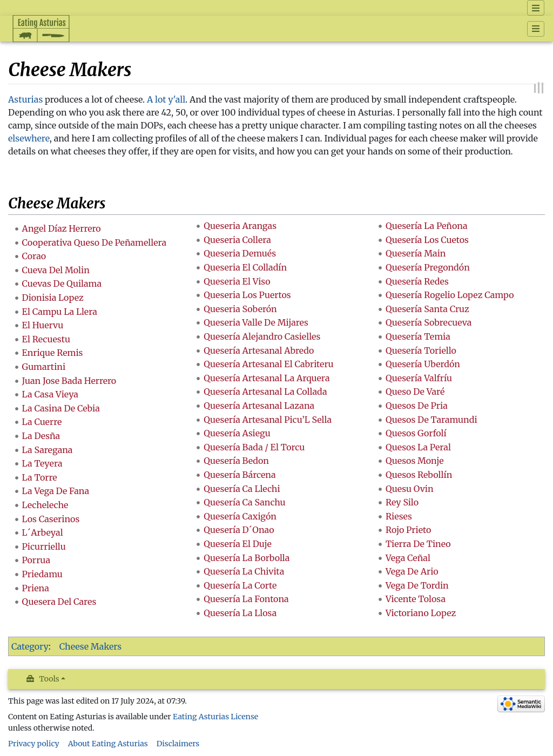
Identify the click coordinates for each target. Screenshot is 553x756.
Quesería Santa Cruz (427, 309)
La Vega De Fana (56, 491)
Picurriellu (44, 546)
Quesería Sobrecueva (429, 322)
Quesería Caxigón (240, 516)
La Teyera (42, 463)
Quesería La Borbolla (247, 558)
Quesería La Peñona (427, 226)
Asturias (25, 99)
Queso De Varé (415, 391)
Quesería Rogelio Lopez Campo (450, 295)
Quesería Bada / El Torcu (254, 447)
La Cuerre (42, 422)
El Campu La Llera (60, 312)
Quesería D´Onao (239, 530)
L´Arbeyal (43, 532)
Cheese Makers (91, 646)
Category (30, 646)
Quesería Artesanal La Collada (265, 391)
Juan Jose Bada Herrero (69, 381)
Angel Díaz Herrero (62, 228)
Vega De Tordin (417, 585)
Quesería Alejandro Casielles (262, 336)
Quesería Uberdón (423, 364)
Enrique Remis (53, 353)
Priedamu (42, 574)
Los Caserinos (51, 519)
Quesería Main (416, 253)
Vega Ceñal (408, 558)
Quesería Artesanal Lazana (259, 406)
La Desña (41, 436)
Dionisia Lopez (53, 298)
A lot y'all (166, 99)
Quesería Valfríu (419, 378)
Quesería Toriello (421, 350)
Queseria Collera (237, 240)
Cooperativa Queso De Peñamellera (95, 242)
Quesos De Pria (417, 406)
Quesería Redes (417, 281)
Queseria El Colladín (245, 267)
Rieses (399, 516)
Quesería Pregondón (428, 267)
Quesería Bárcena (240, 475)
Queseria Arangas (240, 226)
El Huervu (43, 325)
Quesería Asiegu (237, 433)
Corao (34, 256)
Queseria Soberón (240, 309)
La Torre (40, 477)
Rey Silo (402, 502)
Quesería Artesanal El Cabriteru (268, 364)
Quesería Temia (418, 336)
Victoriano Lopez (421, 613)
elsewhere (29, 138)
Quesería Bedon (236, 461)
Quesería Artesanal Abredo (259, 350)
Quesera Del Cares (59, 602)
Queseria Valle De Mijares (256, 322)
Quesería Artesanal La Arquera (267, 378)
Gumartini (44, 367)
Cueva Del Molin (56, 270)
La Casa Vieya (50, 394)
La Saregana (48, 450)
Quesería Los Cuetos (427, 240)
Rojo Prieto (408, 530)
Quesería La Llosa (240, 613)
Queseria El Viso (237, 281)
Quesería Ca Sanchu (244, 502)
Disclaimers (178, 744)
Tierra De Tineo (418, 544)
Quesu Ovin (410, 489)
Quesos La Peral (418, 447)
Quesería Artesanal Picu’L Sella (268, 420)
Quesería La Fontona (246, 599)
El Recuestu (46, 339)
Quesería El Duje (238, 544)
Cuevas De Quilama (62, 283)
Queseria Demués (240, 253)
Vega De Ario (412, 571)
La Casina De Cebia (61, 408)
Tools (49, 679)
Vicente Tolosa (416, 599)
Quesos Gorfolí (416, 433)
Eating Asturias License (215, 717)
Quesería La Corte (240, 585)
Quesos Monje (415, 461)
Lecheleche (45, 505)
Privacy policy (34, 744)
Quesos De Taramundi (431, 420)
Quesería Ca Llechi (242, 489)
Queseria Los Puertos (247, 295)
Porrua (36, 560)
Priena (36, 588)
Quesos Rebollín (419, 475)
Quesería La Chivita (244, 571)
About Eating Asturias (108, 744)
